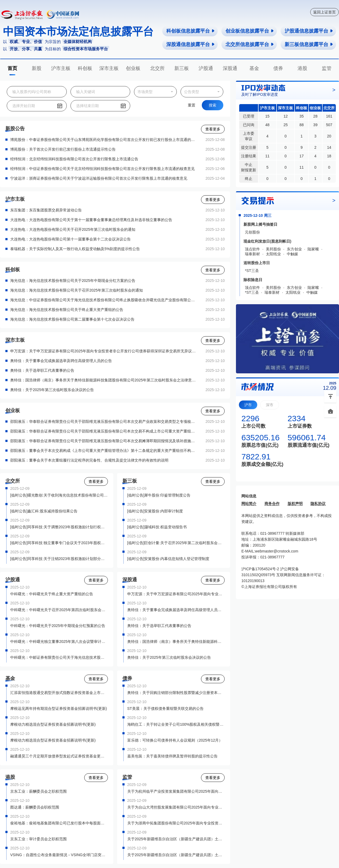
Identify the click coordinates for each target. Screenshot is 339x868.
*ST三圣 (252, 271)
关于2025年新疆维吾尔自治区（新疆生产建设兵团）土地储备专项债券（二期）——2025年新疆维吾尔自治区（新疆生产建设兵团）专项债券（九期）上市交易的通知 (176, 855)
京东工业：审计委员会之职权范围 (38, 839)
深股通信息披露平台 (191, 44)
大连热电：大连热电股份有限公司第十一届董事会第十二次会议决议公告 (70, 239)
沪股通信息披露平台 (309, 31)
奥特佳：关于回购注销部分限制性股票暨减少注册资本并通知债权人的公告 (176, 693)
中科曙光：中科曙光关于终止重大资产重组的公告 (52, 594)
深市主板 (109, 68)
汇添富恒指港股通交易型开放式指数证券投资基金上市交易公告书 (59, 693)
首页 (12, 68)
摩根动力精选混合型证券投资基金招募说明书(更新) (53, 724)
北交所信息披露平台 (250, 44)
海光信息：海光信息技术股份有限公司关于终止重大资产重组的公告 (67, 310)
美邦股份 (273, 249)
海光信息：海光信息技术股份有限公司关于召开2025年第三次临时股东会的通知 (77, 290)
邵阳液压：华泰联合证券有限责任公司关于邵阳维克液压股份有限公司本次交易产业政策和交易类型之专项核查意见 (103, 421)
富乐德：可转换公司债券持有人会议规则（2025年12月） (175, 740)
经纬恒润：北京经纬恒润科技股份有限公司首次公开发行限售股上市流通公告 (74, 159)
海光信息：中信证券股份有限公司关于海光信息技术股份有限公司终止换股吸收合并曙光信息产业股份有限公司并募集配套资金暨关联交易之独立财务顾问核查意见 (103, 300)
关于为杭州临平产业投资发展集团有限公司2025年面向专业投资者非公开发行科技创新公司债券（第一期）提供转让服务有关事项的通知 (176, 791)
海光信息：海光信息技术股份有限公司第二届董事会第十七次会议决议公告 (72, 319)
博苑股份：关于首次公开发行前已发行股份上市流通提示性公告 (63, 149)
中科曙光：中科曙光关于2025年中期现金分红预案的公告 (58, 626)
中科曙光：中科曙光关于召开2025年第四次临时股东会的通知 (59, 610)
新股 (37, 68)
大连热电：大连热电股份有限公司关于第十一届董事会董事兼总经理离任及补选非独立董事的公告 (91, 220)
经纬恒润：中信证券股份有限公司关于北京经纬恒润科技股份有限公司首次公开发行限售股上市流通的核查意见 (103, 169)
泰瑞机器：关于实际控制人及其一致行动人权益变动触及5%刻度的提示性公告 (75, 249)
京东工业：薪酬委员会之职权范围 (38, 791)
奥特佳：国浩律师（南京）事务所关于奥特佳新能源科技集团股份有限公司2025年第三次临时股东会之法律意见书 (103, 380)
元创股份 (252, 232)
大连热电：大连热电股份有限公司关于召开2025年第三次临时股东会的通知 (73, 229)
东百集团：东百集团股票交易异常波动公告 (46, 210)
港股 (302, 68)
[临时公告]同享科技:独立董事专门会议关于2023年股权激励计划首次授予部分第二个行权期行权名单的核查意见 (59, 543)
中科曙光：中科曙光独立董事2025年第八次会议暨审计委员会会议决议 (59, 642)
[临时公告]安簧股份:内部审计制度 (155, 511)
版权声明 (295, 504)
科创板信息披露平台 (191, 31)
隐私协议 (318, 504)
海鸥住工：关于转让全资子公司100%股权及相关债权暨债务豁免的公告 (176, 724)
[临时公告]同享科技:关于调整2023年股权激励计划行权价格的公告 (59, 527)
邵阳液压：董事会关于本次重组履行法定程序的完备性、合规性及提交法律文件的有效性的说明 (89, 460)
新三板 (182, 68)
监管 (327, 68)
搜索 (213, 105)
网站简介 (249, 504)
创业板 (133, 68)
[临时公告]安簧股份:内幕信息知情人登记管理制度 (168, 559)
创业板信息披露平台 (250, 31)
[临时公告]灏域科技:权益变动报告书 (157, 527)
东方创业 (294, 249)
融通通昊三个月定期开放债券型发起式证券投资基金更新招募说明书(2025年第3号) (59, 756)
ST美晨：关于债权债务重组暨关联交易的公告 (165, 708)
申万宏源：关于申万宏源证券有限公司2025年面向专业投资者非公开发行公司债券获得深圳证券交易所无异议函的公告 (103, 351)
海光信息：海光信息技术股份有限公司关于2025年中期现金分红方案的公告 (73, 281)
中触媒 (292, 254)
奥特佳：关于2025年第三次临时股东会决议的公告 (52, 390)
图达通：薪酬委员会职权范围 (35, 807)
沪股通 (206, 68)
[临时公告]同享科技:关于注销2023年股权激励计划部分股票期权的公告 (59, 559)
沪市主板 (61, 68)
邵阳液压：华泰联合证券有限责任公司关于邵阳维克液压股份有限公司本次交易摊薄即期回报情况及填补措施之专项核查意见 (103, 441)
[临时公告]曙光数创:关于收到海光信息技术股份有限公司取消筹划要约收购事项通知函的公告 (59, 495)
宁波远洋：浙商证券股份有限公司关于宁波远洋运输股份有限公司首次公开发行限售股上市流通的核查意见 (99, 178)
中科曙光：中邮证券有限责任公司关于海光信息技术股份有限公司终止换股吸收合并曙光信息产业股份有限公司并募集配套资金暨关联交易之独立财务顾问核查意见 (59, 657)
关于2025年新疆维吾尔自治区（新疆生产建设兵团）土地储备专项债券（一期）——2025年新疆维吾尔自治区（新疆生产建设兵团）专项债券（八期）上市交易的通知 (176, 839)
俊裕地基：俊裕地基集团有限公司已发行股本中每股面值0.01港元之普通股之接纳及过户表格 (59, 823)
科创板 (85, 68)
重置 (192, 105)
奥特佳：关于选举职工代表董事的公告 (42, 370)
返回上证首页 (324, 12)
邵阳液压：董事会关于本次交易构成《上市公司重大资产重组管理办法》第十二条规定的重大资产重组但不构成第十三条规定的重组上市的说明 (103, 451)
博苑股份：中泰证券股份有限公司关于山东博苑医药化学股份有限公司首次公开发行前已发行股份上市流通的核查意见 (103, 140)
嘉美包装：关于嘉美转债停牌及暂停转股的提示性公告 (172, 756)
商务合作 (272, 504)
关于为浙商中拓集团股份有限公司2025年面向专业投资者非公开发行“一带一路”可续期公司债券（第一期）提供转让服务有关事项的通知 (176, 823)
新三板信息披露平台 (309, 44)
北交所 (157, 68)
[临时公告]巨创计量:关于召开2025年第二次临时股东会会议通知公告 (176, 543)
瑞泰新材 (252, 254)
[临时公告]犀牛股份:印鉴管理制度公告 (159, 495)
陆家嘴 (313, 249)
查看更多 (213, 129)
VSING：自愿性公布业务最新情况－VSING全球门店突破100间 (59, 855)
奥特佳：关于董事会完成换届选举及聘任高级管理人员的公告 (61, 361)
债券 (278, 68)
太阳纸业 (273, 254)
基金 (254, 68)
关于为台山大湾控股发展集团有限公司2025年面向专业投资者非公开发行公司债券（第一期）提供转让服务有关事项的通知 (176, 807)
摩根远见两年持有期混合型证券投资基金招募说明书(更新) (59, 708)
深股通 (230, 68)
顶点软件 (252, 249)
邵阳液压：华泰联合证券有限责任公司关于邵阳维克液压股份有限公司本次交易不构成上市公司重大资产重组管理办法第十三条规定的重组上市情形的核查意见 (103, 431)
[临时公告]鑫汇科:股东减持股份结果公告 (44, 511)
